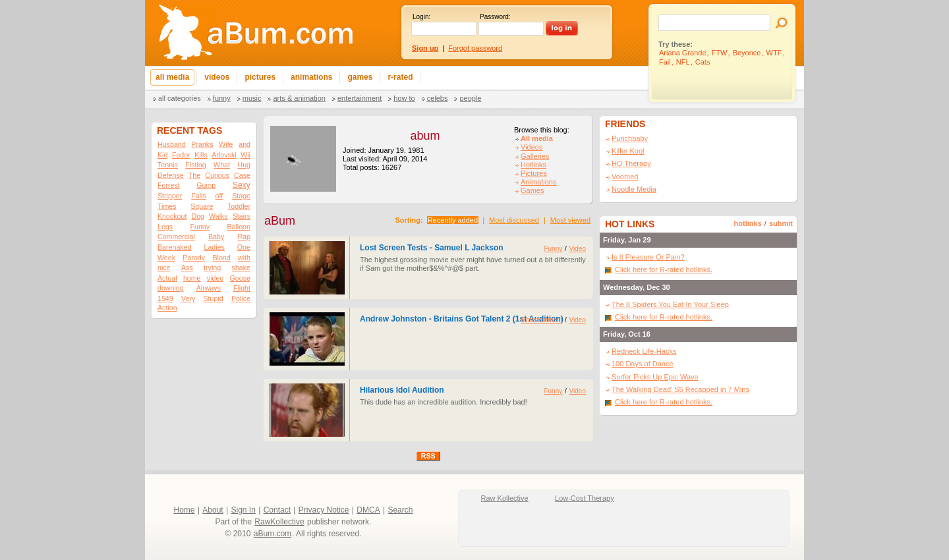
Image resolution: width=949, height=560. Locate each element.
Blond (221, 258)
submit (781, 223)
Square (202, 206)
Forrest (169, 185)
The (194, 175)
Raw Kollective (505, 498)
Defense (171, 175)
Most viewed (570, 220)
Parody (194, 258)
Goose (240, 278)
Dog (198, 216)
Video (578, 249)
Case (242, 175)
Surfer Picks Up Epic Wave (655, 377)
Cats (703, 62)
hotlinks (748, 223)
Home (185, 510)
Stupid (214, 298)
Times (167, 206)
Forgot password (475, 48)
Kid (162, 155)
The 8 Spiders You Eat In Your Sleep (670, 304)
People (470, 98)
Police (241, 298)
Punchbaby (630, 138)
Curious (217, 175)
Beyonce (747, 53)
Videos (532, 147)
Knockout (172, 216)
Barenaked (175, 247)
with (244, 258)
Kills (201, 155)
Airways (209, 288)
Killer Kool (628, 151)
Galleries (535, 156)
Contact (277, 510)
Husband (172, 144)
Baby (216, 237)
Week (166, 258)
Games (532, 190)
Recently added (453, 220)
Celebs (438, 98)
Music (252, 98)
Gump (206, 185)
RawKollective (279, 522)
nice (164, 267)
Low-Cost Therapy (585, 498)
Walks (218, 216)
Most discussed (514, 220)
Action (167, 308)
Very (188, 298)
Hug (244, 165)
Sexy (242, 185)
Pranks (202, 144)
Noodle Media (634, 189)
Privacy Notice (324, 510)
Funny (222, 98)
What (222, 165)
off (219, 196)
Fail (665, 62)
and (244, 144)
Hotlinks (533, 165)
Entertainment (359, 98)
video (215, 278)
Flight (242, 288)
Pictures (534, 173)
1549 (165, 298)
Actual (167, 278)
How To (404, 98)
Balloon (239, 227)
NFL (683, 62)
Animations (538, 182)
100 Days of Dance (643, 364)
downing (171, 288)
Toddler (239, 206)
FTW (720, 53)
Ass (187, 267)
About (213, 510)
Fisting (195, 165)
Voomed (625, 177)
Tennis (168, 165)
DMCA (368, 510)
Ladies (214, 247)
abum (425, 136)
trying (212, 267)
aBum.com (273, 534)
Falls (199, 196)
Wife (226, 144)
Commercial (176, 237)
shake (241, 267)
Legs (165, 227)
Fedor (181, 155)
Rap (244, 237)
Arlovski (224, 155)
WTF (774, 53)
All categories (180, 98)
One (244, 247)
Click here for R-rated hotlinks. (664, 269)
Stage (241, 196)
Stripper (170, 196)
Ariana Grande (683, 53)
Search (400, 510)
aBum (280, 221)
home (192, 278)
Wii (245, 155)
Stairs (242, 216)
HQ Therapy (631, 163)
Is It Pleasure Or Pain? (648, 257)
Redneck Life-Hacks (644, 351)
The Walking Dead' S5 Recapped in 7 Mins (680, 389)
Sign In (244, 510)
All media (537, 138)
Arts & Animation (299, 98)
